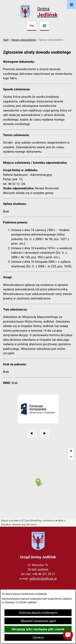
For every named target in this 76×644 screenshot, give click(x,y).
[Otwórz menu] (71, 5)
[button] (68, 635)
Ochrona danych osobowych (38, 613)
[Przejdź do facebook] (44, 26)
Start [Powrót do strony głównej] (6, 40)
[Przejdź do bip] (32, 26)
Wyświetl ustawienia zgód (38, 621)
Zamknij (38, 638)
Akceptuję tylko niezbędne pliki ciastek (38, 629)
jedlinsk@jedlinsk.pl (43, 579)
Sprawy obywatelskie (24, 40)
